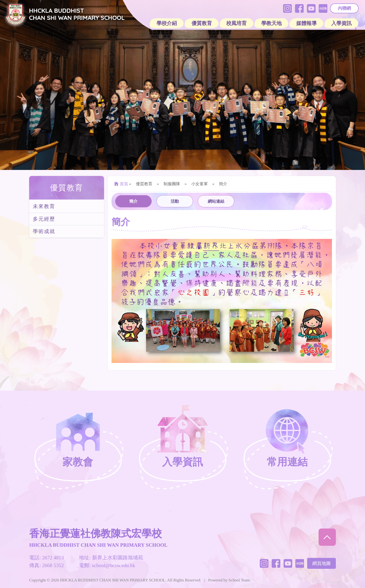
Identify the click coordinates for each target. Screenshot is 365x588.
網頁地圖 (322, 563)
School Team (239, 580)
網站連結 (216, 201)
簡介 (133, 201)
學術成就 (44, 231)
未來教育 (44, 206)
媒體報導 (306, 23)
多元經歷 (44, 219)
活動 (175, 201)
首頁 (120, 184)
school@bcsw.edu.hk (114, 565)
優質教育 (67, 188)
